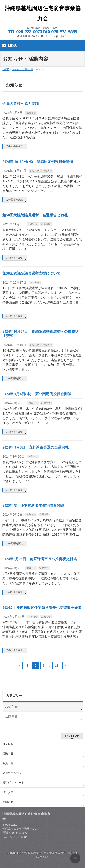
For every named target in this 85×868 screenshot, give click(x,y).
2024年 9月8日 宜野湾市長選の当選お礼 (36, 447)
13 (57, 666)
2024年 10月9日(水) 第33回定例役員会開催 (38, 162)
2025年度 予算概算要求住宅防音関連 (33, 505)
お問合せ (8, 802)
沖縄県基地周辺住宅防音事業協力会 (44, 853)
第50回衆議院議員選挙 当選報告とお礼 (35, 215)
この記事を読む (15, 146)
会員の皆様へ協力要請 (21, 104)
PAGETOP (72, 736)
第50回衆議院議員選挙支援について (32, 273)
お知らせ (31, 113)
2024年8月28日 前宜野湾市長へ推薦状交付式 (40, 559)
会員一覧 (8, 763)
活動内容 (47, 171)
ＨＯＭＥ (8, 744)
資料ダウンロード (13, 783)
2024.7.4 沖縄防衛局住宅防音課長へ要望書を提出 (42, 608)
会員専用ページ (12, 773)
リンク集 (8, 792)
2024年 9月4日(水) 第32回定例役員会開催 (37, 394)
